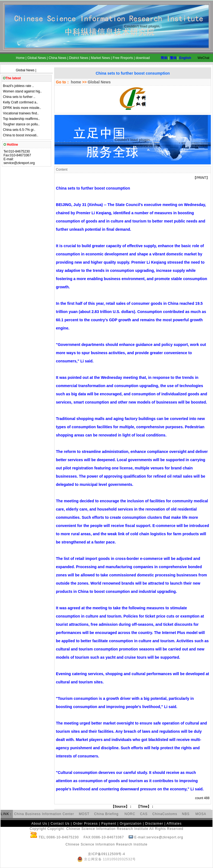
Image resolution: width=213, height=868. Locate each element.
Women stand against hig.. (22, 91)
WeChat (204, 58)
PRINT (201, 178)
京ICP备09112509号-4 (106, 854)
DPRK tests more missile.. (22, 108)
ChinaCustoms (165, 814)
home (75, 82)
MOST (84, 814)
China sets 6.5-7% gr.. (19, 130)
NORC (130, 814)
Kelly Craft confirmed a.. (21, 102)
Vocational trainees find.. (21, 113)
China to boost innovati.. (21, 135)
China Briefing (107, 814)
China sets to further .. (19, 97)
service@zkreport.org (19, 163)
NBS (186, 814)
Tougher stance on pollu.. (21, 124)
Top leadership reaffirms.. (21, 119)
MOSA (201, 814)
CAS (144, 814)
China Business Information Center (44, 814)
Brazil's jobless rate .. (18, 86)
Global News (25, 70)
